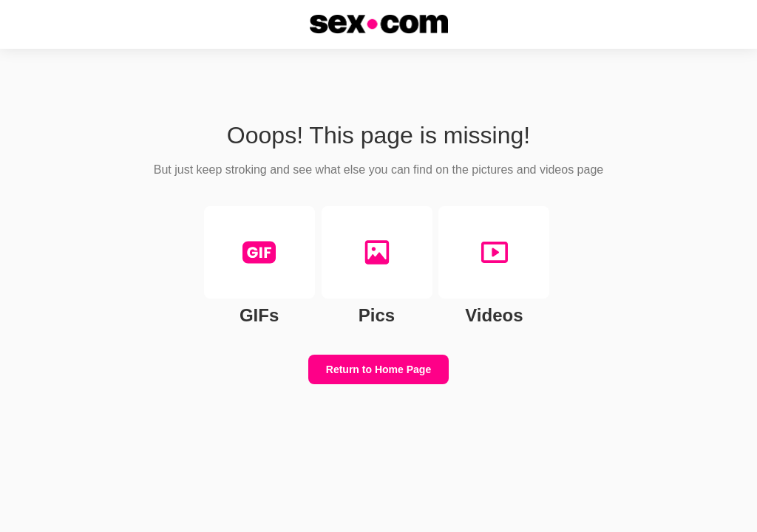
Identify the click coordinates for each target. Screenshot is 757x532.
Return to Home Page (378, 369)
